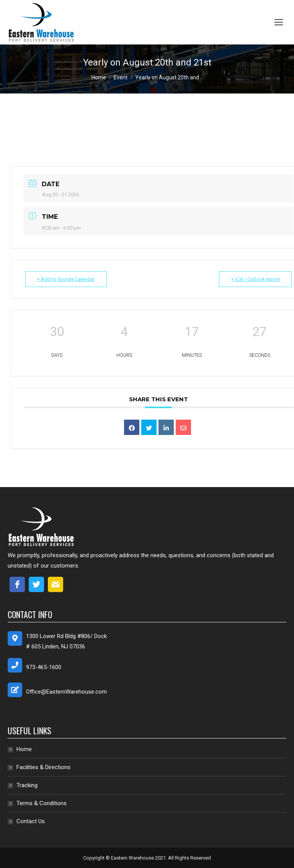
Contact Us (31, 821)
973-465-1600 (44, 667)
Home (24, 749)
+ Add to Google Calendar (67, 279)
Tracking (27, 785)
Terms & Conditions (42, 803)
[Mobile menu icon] (279, 22)
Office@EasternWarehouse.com (66, 692)
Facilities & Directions (43, 767)
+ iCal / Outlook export (254, 279)
